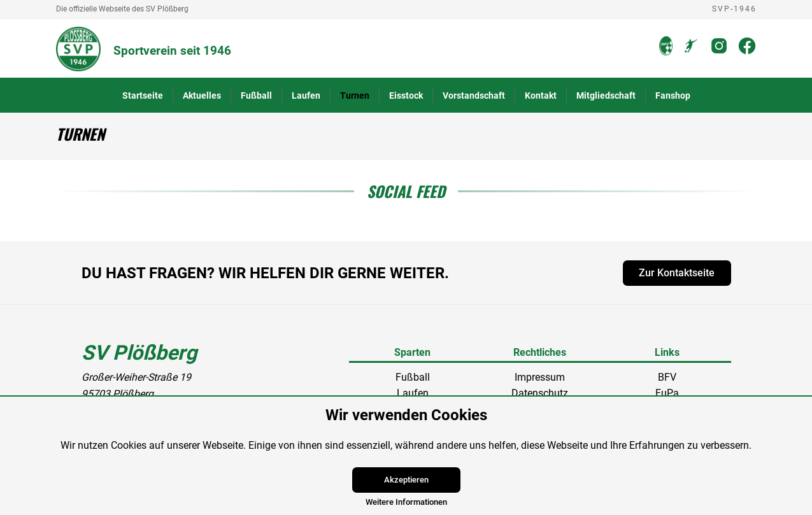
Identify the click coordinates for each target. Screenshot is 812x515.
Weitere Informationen (406, 502)
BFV (667, 377)
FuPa (667, 393)
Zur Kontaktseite (677, 273)
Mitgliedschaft (606, 96)
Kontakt (541, 96)
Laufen (306, 96)
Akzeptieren (406, 480)
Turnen (355, 96)
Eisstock (406, 96)
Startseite (143, 96)
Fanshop (673, 96)
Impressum (540, 377)
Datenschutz (540, 393)
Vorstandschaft (474, 96)
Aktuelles (202, 96)
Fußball (256, 96)
